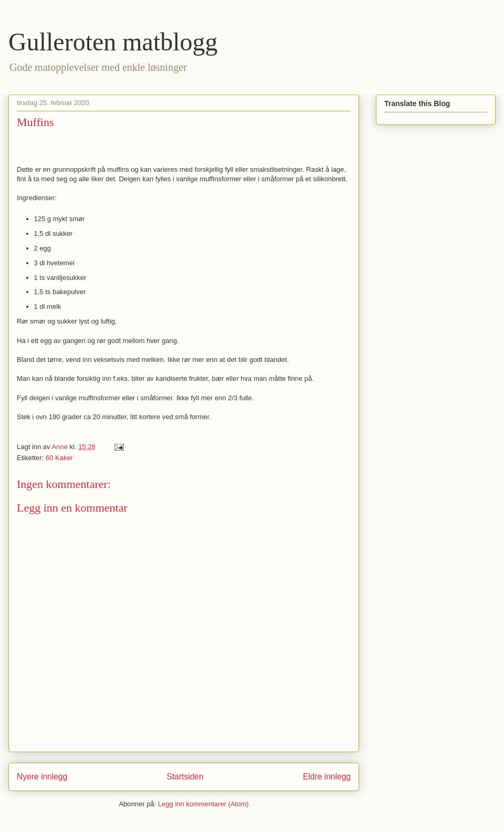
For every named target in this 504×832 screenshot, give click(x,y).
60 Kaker (59, 458)
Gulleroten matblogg (113, 42)
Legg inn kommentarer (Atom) (203, 804)
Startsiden (185, 777)
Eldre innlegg (327, 777)
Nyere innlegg (42, 777)
